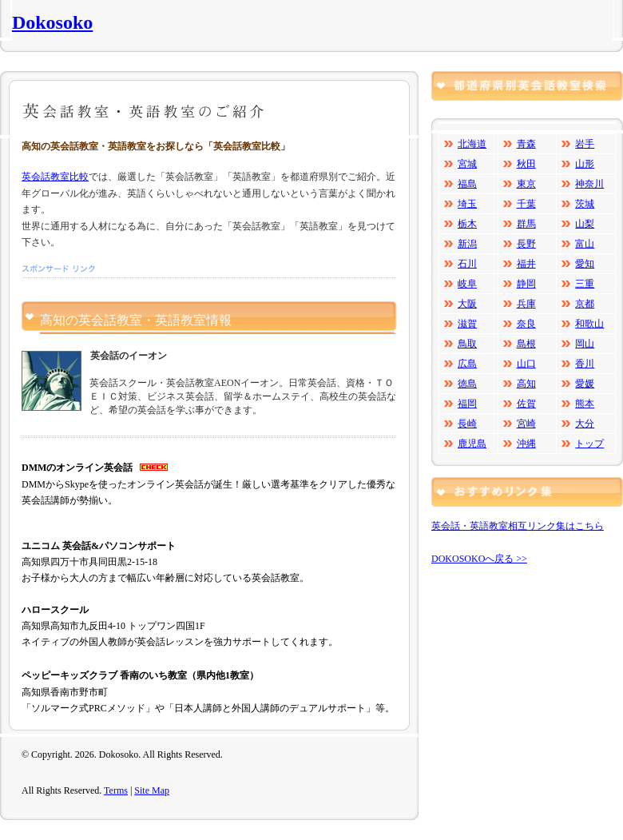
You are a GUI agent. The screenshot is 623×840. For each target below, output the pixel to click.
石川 (467, 264)
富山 (585, 244)
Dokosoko (52, 22)
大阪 (467, 304)
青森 (526, 144)
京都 (585, 304)
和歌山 (589, 324)
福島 (467, 184)
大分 (585, 424)
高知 (526, 384)
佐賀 (526, 404)
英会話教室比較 (55, 177)
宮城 (467, 164)
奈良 (526, 324)
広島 (467, 364)
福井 (526, 264)
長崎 (467, 424)
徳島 (467, 384)
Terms (116, 790)
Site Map (152, 790)
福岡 (467, 404)
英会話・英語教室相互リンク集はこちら (518, 526)
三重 (585, 284)
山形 (585, 164)
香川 (585, 364)
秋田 (526, 164)
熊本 (585, 404)
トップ (589, 444)
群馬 (526, 224)
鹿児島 (472, 444)
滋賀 (467, 324)
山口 (526, 364)
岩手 (585, 144)
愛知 (585, 264)
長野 (526, 244)
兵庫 (526, 304)
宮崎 (526, 424)
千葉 (526, 204)
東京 (526, 184)
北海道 (472, 144)
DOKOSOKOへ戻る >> (479, 559)
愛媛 (585, 384)
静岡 (526, 284)
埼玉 (467, 204)
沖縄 (526, 444)
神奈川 (589, 184)
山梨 (585, 224)
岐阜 (467, 284)
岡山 (585, 344)
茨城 (585, 204)
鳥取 (467, 344)
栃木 (467, 224)
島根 (526, 344)
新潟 (467, 244)
